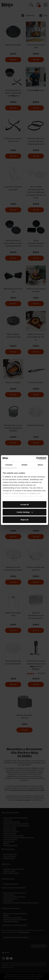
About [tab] (40, 465)
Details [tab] (24, 465)
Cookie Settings (25, 512)
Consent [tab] (9, 465)
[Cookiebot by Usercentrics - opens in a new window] (36, 458)
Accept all (25, 504)
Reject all (24, 520)
